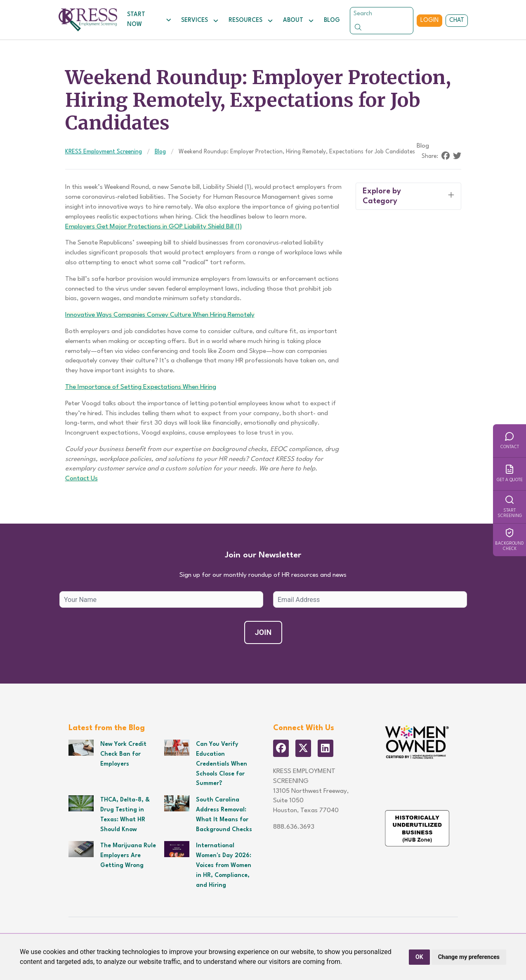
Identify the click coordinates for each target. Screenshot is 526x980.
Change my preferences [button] (469, 957)
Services (200, 21)
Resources (251, 21)
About (298, 21)
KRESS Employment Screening (104, 152)
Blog (332, 20)
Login (429, 20)
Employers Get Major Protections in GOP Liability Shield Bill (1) (153, 227)
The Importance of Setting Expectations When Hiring (141, 387)
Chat (457, 20)
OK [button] (419, 957)
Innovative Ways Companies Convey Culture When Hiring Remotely (160, 315)
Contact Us (81, 479)
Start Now (149, 19)
